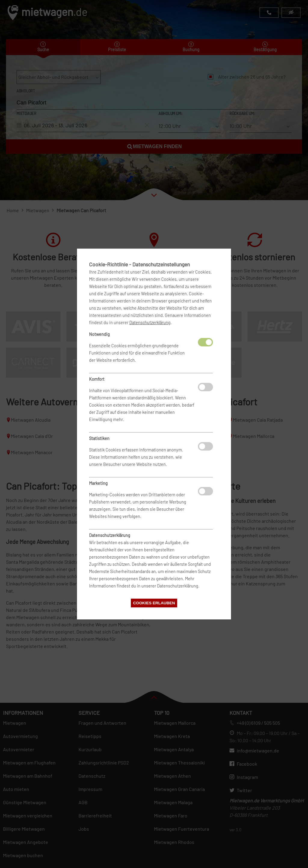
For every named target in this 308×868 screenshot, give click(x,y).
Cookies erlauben (154, 603)
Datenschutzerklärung (150, 322)
